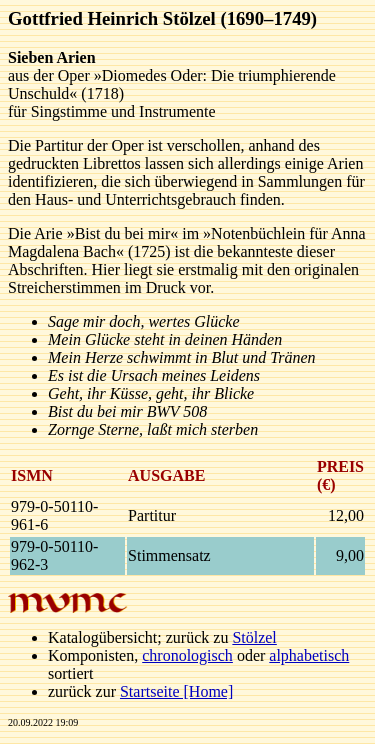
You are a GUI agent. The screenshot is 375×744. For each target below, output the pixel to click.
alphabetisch (309, 655)
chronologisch (187, 655)
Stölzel (254, 637)
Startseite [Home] (176, 691)
